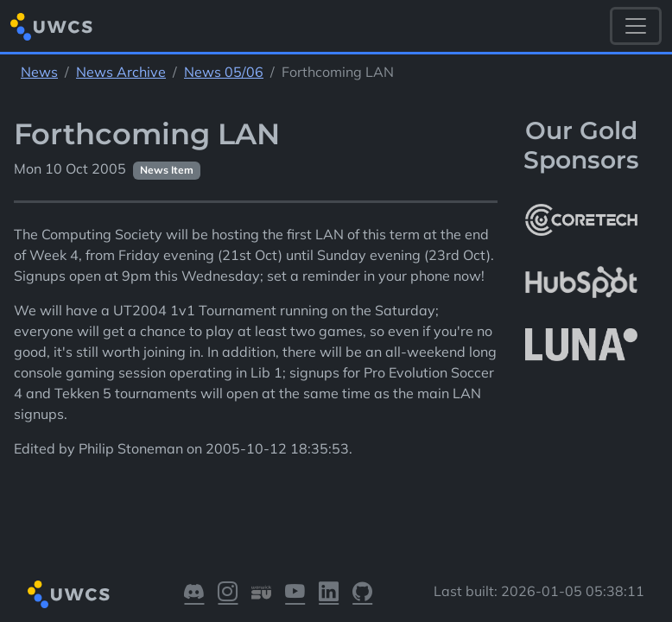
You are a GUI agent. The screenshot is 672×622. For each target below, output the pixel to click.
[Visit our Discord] (194, 595)
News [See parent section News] (39, 72)
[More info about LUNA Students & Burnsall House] (582, 345)
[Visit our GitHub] (362, 595)
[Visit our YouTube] (295, 595)
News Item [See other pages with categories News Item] (167, 170)
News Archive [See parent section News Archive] (121, 72)
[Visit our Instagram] (228, 595)
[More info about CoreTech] (582, 220)
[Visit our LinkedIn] (329, 595)
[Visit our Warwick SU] (261, 595)
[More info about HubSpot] (582, 282)
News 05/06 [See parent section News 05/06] (224, 72)
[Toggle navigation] (636, 26)
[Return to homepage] (51, 26)
